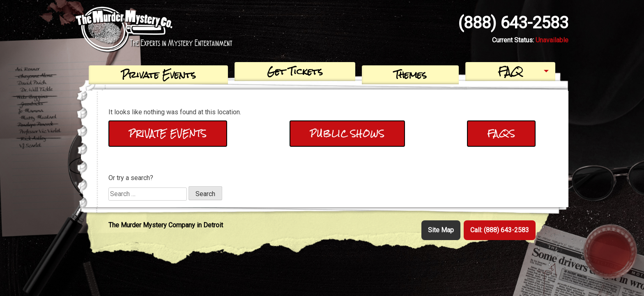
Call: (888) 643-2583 (500, 230)
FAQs (501, 133)
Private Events (158, 75)
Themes (410, 75)
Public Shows (347, 133)
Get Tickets (295, 71)
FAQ (510, 72)
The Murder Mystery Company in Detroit (166, 225)
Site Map (441, 230)
